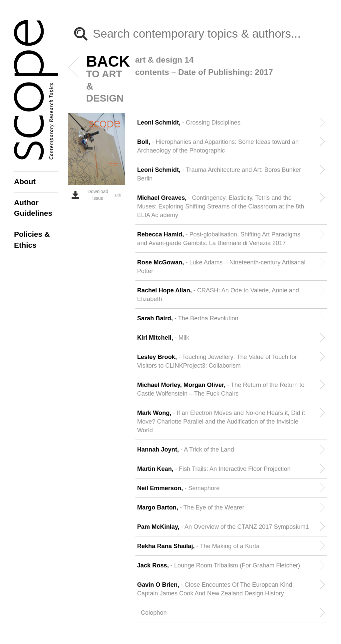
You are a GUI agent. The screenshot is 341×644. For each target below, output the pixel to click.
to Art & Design (98, 80)
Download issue (97, 195)
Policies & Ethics (32, 240)
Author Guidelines (33, 208)
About (25, 182)
